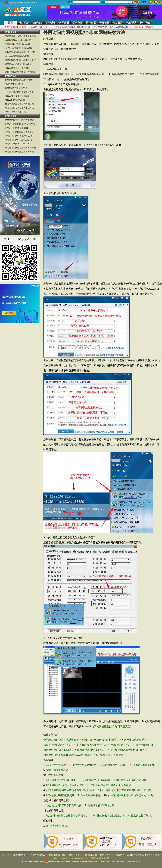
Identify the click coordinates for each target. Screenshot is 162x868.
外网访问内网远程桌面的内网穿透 (20, 148)
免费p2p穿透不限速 (57, 855)
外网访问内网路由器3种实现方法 (20, 124)
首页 (10, 23)
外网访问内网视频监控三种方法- (20, 152)
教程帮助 (131, 23)
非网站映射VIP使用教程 (16, 88)
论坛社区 (6, 855)
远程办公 (78, 23)
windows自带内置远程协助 (17, 56)
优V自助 (118, 23)
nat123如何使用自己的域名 (17, 96)
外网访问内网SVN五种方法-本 (19, 136)
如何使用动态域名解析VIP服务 (19, 80)
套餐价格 (104, 23)
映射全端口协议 (38, 855)
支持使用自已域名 (106, 27)
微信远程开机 (91, 855)
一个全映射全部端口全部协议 (62, 27)
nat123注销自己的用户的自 (17, 68)
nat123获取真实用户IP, (15, 112)
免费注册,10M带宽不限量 (16, 27)
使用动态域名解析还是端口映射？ (19, 3)
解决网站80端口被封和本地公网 (19, 104)
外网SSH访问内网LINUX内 (17, 144)
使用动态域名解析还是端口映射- (20, 92)
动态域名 (37, 23)
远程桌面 (91, 23)
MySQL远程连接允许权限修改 (19, 48)
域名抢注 (120, 855)
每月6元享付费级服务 (144, 27)
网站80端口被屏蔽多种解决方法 (19, 108)
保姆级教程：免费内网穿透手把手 (20, 36)
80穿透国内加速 (20, 855)
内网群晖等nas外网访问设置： (19, 40)
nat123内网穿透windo (15, 100)
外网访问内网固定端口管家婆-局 (20, 132)
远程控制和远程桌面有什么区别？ (20, 52)
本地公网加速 (75, 855)
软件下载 (145, 23)
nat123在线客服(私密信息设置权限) (143, 855)
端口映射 (24, 23)
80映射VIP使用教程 (14, 84)
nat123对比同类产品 (124, 27)
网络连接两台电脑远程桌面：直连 (20, 60)
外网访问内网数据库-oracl (17, 128)
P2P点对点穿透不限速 (86, 27)
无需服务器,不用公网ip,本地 (18, 44)
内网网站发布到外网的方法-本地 (20, 120)
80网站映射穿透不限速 (38, 27)
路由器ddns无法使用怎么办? (18, 64)
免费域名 (51, 23)
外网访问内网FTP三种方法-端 (19, 140)
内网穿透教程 (106, 855)
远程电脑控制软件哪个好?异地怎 (20, 72)
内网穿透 (64, 23)
